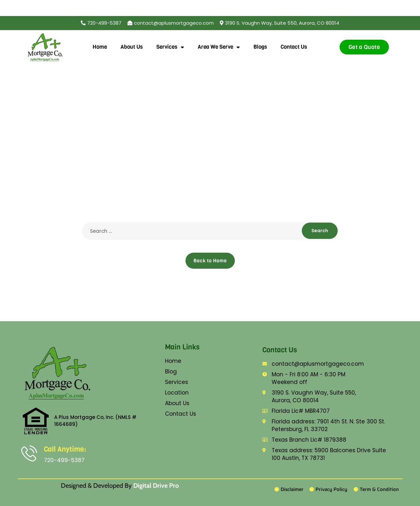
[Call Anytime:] (29, 453)
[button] (280, 23)
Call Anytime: (65, 449)
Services (170, 47)
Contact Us (294, 47)
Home (100, 47)
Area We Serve (219, 47)
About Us (132, 47)
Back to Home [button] (210, 261)
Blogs (260, 47)
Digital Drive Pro (156, 486)
